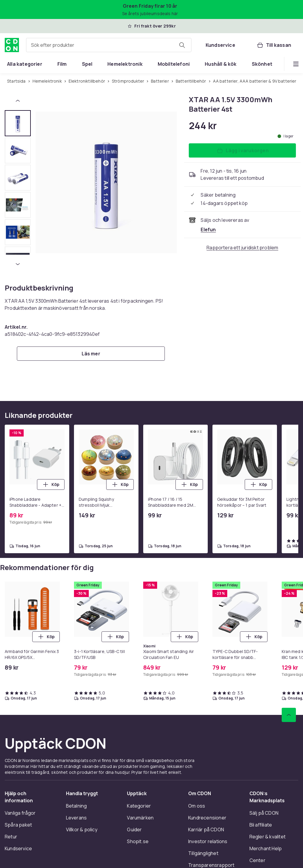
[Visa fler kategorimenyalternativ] (296, 64)
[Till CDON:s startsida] (12, 45)
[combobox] (109, 45)
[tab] (18, 123)
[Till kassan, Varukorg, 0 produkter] (274, 45)
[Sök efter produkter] (182, 45)
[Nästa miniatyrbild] (18, 264)
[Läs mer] (91, 354)
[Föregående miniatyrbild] (18, 101)
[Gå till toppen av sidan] (289, 715)
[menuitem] (25, 64)
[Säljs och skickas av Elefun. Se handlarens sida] (208, 230)
